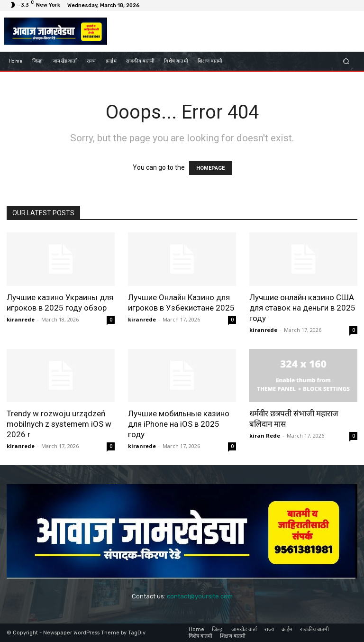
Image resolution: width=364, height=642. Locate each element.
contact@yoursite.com (200, 596)
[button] (346, 61)
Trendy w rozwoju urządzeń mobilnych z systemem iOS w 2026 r (59, 424)
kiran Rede (265, 436)
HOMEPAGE (210, 168)
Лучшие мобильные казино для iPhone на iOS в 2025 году (179, 424)
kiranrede (21, 319)
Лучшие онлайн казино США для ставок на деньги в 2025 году (302, 308)
